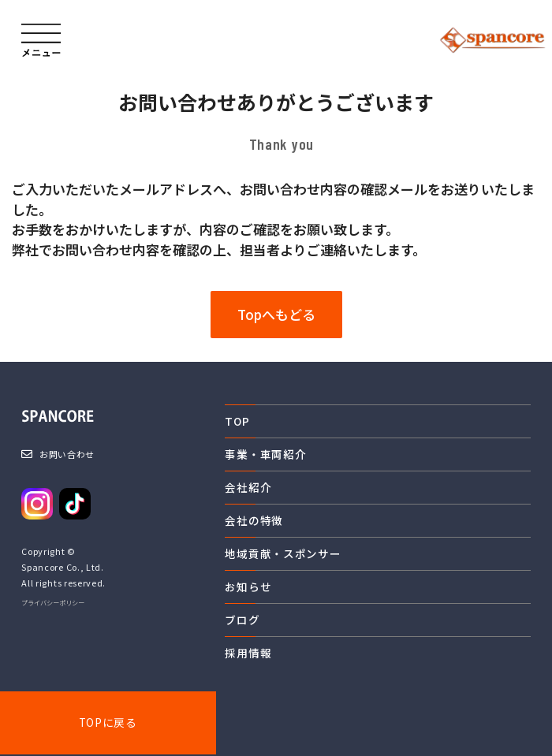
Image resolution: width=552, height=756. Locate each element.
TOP (237, 421)
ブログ (242, 620)
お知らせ (248, 587)
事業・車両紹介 (265, 454)
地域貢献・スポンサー (283, 553)
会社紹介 (248, 487)
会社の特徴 (254, 520)
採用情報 (248, 653)
